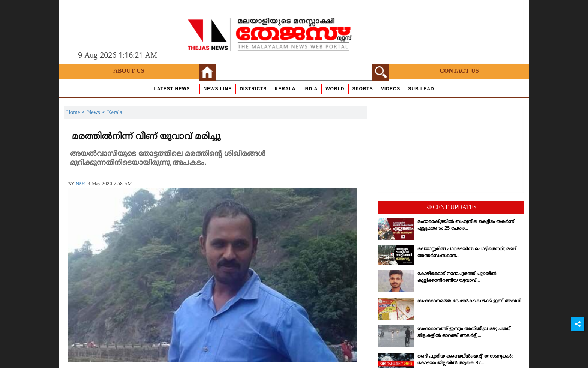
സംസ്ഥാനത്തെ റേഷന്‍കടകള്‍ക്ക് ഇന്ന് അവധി (469, 301)
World (335, 89)
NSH (80, 184)
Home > (77, 113)
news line (218, 89)
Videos (391, 89)
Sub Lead (421, 89)
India (311, 89)
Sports (363, 89)
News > (97, 113)
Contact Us (459, 71)
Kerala (285, 89)
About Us (129, 71)
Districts (253, 89)
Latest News (172, 89)
